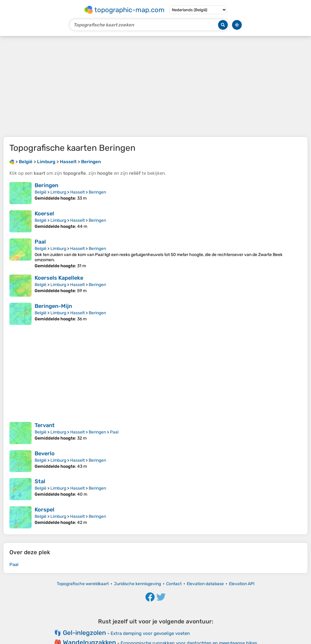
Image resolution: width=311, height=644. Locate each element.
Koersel (44, 214)
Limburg (58, 192)
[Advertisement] (155, 86)
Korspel (44, 510)
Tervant (45, 425)
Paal (40, 242)
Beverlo (45, 453)
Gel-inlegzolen (84, 633)
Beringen (46, 185)
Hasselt (77, 192)
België (41, 192)
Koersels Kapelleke (59, 278)
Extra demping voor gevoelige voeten (150, 633)
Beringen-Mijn (53, 306)
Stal (40, 481)
